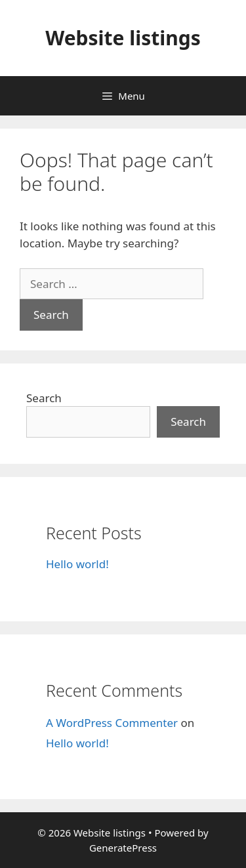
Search (44, 398)
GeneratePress (123, 848)
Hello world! (77, 564)
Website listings (123, 38)
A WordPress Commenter (112, 723)
